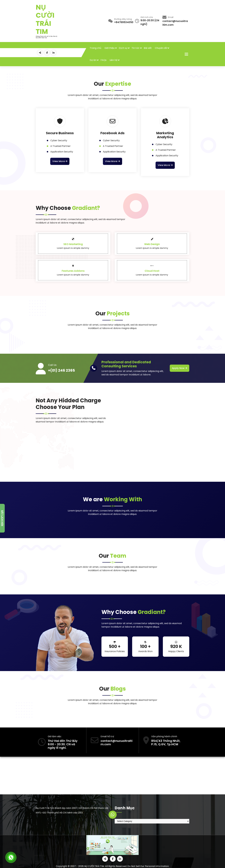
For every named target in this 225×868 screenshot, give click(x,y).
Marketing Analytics (165, 135)
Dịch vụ (123, 48)
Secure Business (60, 133)
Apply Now (180, 368)
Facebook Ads (113, 133)
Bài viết (148, 48)
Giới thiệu (110, 48)
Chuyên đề (161, 48)
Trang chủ (95, 48)
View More (60, 161)
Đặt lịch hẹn (2, 518)
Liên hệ (113, 60)
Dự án (93, 60)
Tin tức (136, 48)
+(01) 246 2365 (61, 370)
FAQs (104, 60)
